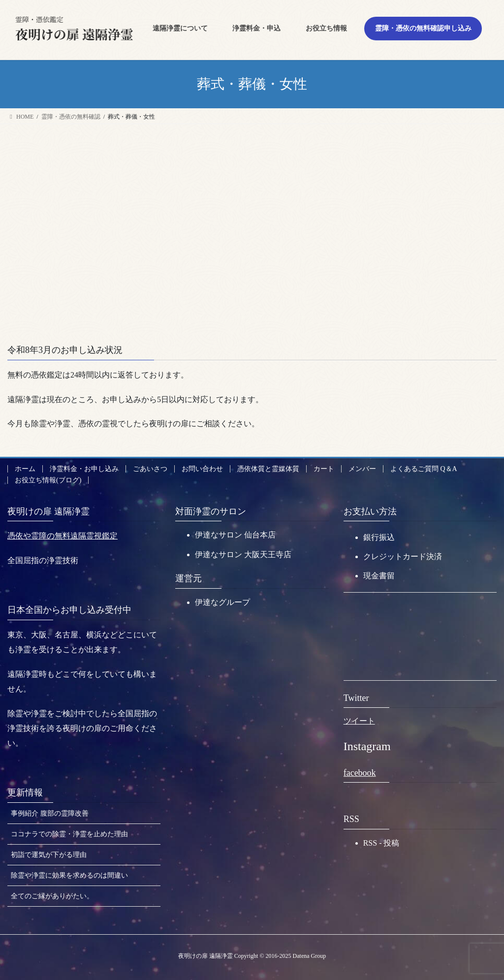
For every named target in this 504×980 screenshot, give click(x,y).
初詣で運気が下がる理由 (49, 855)
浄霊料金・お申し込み (84, 469)
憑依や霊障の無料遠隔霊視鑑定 (63, 536)
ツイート (359, 721)
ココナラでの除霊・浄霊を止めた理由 (69, 834)
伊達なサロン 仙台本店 (235, 535)
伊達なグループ (222, 602)
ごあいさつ (150, 469)
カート (324, 469)
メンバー (362, 469)
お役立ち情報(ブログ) (48, 480)
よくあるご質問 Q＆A (424, 469)
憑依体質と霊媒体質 (268, 469)
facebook (360, 773)
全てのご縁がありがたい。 (52, 896)
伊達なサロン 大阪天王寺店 (243, 554)
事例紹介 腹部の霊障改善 (50, 813)
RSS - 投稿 (381, 843)
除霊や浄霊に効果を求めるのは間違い (69, 875)
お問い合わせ (202, 469)
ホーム (25, 469)
